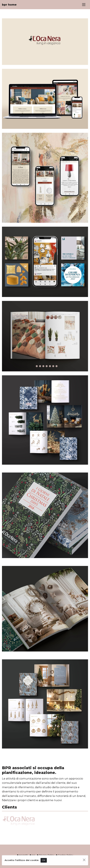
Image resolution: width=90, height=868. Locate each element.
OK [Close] (44, 860)
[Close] (84, 860)
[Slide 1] (33, 366)
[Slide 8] (57, 366)
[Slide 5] (47, 366)
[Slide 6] (50, 366)
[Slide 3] (40, 366)
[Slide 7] (53, 366)
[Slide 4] (43, 366)
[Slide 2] (37, 366)
